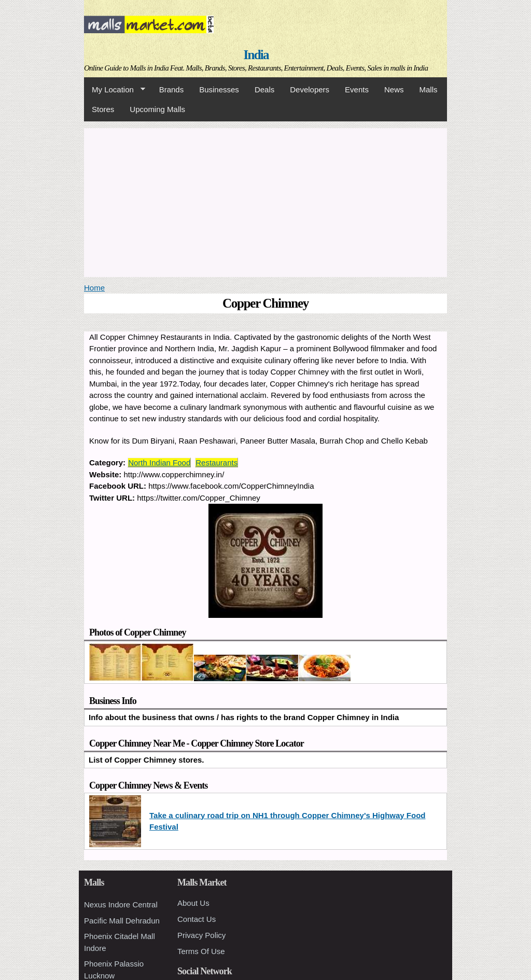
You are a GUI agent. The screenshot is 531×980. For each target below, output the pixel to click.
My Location (115, 90)
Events (357, 89)
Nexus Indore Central (121, 905)
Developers (310, 89)
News (394, 89)
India (256, 55)
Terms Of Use (201, 951)
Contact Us (197, 919)
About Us (193, 903)
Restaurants (216, 463)
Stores (103, 109)
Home (94, 288)
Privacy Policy (201, 935)
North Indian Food (159, 463)
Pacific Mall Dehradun (122, 921)
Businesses (219, 89)
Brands (172, 89)
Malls (428, 89)
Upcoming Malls (157, 109)
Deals (264, 89)
